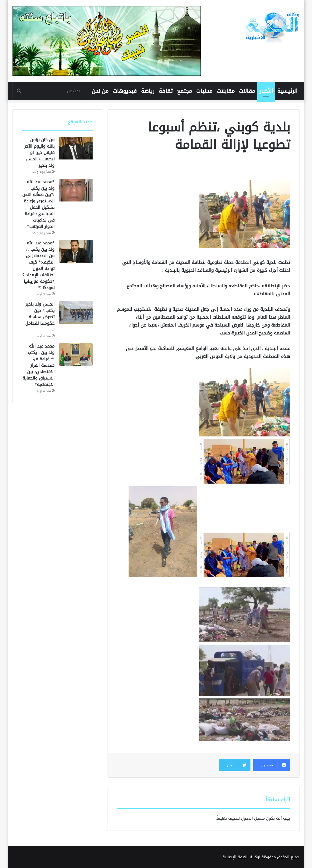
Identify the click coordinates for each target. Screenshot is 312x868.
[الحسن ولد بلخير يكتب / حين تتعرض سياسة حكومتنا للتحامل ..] (76, 312)
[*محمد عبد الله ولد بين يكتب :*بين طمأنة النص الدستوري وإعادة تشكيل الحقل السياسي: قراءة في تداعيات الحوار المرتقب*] (76, 190)
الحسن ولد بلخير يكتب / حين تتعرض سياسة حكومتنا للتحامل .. (40, 317)
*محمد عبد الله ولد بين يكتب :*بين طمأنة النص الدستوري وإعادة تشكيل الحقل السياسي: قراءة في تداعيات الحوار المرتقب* (38, 204)
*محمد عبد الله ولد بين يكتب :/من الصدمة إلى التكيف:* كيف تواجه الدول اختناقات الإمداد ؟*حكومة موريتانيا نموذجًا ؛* (38, 265)
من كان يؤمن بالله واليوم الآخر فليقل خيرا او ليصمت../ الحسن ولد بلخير (39, 153)
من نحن (100, 91)
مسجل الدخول (253, 818)
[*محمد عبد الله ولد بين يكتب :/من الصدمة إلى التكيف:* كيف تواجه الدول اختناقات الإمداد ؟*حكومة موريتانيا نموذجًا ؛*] (76, 251)
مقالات (247, 91)
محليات (204, 91)
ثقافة (166, 91)
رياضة (148, 91)
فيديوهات (125, 91)
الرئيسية (287, 91)
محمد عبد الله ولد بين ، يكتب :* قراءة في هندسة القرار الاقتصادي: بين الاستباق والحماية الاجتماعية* (39, 365)
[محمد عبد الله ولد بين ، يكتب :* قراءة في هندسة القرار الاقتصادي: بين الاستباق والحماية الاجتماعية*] (76, 354)
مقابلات (226, 91)
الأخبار (266, 91)
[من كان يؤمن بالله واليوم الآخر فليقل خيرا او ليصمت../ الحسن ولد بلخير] (76, 148)
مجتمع (184, 91)
